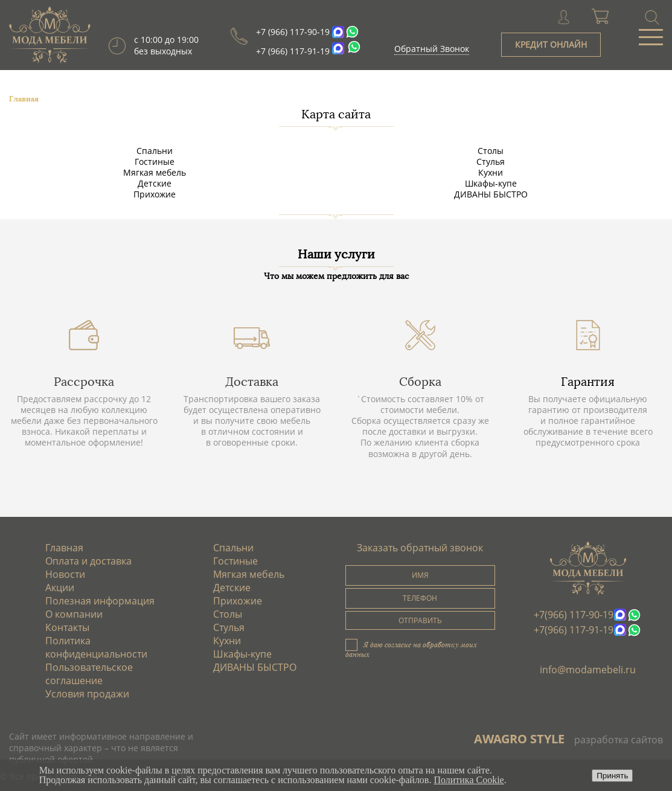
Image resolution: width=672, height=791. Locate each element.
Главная (64, 548)
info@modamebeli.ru (588, 670)
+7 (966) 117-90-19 (293, 32)
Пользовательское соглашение (89, 674)
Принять (612, 776)
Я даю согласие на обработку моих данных (411, 649)
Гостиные (155, 162)
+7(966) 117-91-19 (574, 630)
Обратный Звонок (432, 49)
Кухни (491, 172)
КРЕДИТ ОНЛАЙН (551, 44)
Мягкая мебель (155, 172)
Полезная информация (100, 601)
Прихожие (155, 194)
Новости (65, 574)
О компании (74, 614)
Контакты (67, 627)
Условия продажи (87, 694)
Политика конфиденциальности (96, 647)
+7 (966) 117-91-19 (293, 51)
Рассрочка (84, 382)
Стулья (491, 162)
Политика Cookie (469, 780)
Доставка (252, 382)
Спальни (155, 151)
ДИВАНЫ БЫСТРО (491, 194)
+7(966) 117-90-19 (574, 615)
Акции (60, 588)
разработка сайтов (619, 740)
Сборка (420, 382)
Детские (155, 183)
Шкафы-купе (491, 183)
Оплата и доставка (88, 561)
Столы (491, 151)
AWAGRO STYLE (519, 739)
